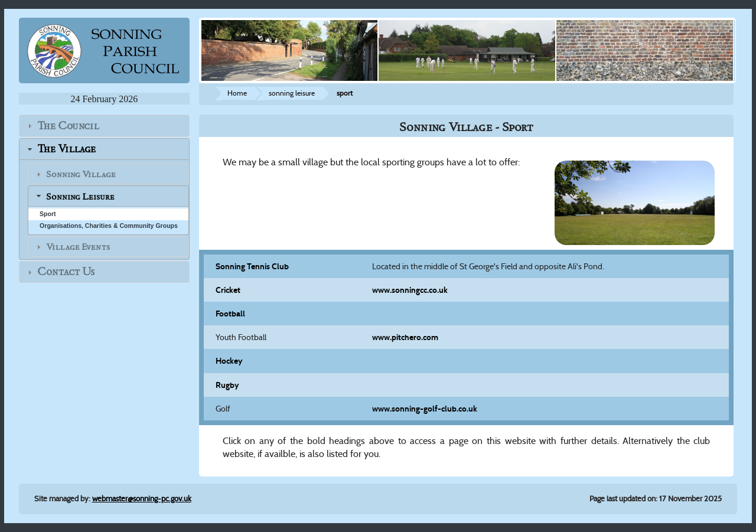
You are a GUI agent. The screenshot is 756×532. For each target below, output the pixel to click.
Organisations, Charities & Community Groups (109, 226)
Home (237, 93)
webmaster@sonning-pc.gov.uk (142, 499)
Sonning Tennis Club (252, 266)
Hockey (229, 361)
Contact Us (66, 272)
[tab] (104, 126)
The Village (66, 149)
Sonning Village (81, 174)
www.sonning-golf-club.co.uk (425, 409)
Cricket (228, 290)
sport (345, 93)
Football (230, 314)
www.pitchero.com (405, 337)
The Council (68, 125)
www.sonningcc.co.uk (410, 290)
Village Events (78, 247)
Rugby (227, 385)
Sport (48, 214)
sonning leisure (292, 93)
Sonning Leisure (80, 197)
